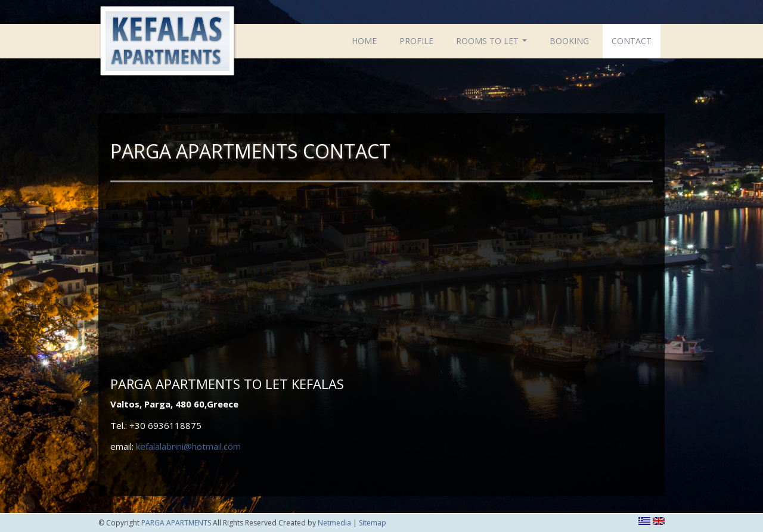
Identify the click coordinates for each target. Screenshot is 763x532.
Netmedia (334, 523)
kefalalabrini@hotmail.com (188, 446)
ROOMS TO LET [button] (493, 44)
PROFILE (416, 41)
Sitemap (373, 523)
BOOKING (569, 41)
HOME (364, 41)
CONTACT (632, 41)
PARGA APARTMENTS (168, 43)
